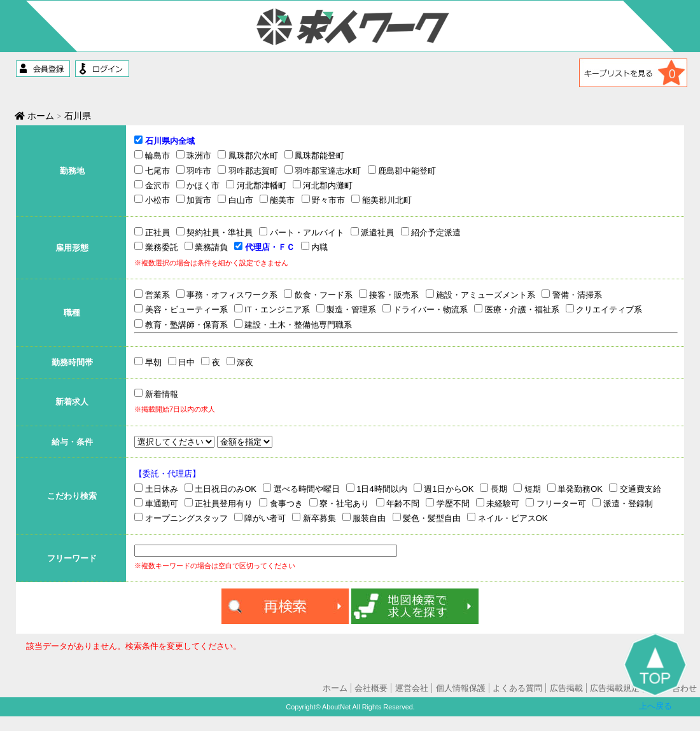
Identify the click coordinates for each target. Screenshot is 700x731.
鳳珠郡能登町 (315, 155)
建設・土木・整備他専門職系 (293, 324)
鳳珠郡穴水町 (248, 155)
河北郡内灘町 (323, 185)
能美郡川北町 (381, 200)
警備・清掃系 (572, 295)
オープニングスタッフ (181, 518)
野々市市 (324, 200)
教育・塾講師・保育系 (181, 324)
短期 (527, 489)
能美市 (277, 200)
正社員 (152, 232)
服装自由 (364, 518)
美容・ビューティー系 (181, 309)
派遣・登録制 (623, 503)
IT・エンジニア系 (272, 309)
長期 (493, 489)
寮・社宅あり (339, 503)
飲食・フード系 (318, 295)
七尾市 (152, 171)
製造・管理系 (346, 309)
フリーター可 (556, 503)
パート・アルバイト (302, 232)
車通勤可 (156, 503)
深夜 (240, 362)
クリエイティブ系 (604, 309)
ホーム (36, 116)
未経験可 (498, 503)
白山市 (235, 200)
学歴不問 (448, 503)
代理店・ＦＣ (264, 247)
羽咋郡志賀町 (248, 171)
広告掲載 (566, 688)
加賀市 (194, 200)
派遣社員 (373, 232)
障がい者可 (260, 518)
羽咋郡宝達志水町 (323, 171)
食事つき (281, 503)
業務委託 (156, 247)
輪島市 (152, 155)
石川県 (78, 116)
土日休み (156, 489)
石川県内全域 (164, 141)
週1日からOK (444, 489)
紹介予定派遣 (431, 232)
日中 (182, 362)
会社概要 (371, 688)
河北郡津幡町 (256, 185)
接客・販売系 (389, 295)
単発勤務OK (575, 489)
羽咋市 (194, 171)
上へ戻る (655, 672)
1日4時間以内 (377, 489)
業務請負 (206, 247)
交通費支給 (635, 489)
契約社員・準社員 (215, 232)
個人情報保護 (461, 688)
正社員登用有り (219, 503)
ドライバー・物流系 (425, 309)
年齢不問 (398, 503)
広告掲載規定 (615, 688)
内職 (315, 247)
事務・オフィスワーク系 (227, 295)
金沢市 (152, 185)
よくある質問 (517, 688)
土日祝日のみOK (220, 489)
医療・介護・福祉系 (517, 309)
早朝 (148, 362)
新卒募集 (314, 518)
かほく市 (198, 185)
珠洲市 (194, 155)
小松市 (152, 200)
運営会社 (412, 688)
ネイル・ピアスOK (507, 518)
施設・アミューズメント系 (481, 295)
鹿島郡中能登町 (402, 171)
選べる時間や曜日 (301, 489)
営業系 (152, 295)
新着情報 (156, 394)
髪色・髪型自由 (427, 518)
